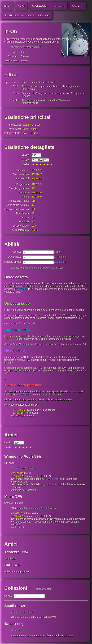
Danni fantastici (46, 82)
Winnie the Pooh (19, 457)
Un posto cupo (17, 304)
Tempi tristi (10, 559)
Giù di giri (9, 463)
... (5, 297)
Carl (8, 565)
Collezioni (16, 588)
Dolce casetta (16, 277)
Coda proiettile (17, 330)
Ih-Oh (49, 476)
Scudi (9, 606)
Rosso (24, 60)
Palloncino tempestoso (17, 572)
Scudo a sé (28, 93)
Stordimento (28, 89)
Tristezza (12, 552)
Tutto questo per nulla (23, 385)
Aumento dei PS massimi (57, 100)
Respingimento (70, 86)
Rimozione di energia (33, 86)
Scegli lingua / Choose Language (27, 15)
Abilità (12, 244)
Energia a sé (78, 93)
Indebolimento (54, 86)
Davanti (25, 56)
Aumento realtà (30, 103)
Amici (11, 435)
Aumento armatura (32, 100)
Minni (9, 497)
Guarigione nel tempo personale (52, 93)
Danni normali (29, 82)
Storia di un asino (14, 503)
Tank (23, 52)
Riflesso (26, 96)
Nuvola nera (15, 351)
